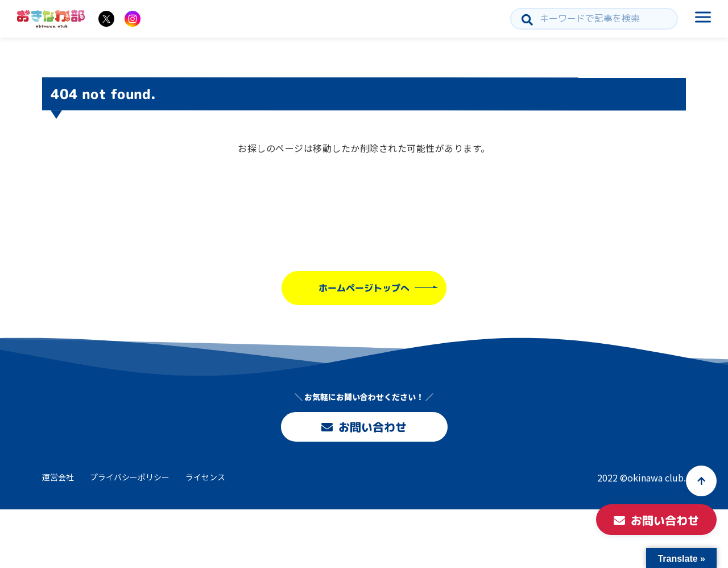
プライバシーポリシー (130, 477)
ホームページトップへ (364, 288)
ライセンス (205, 477)
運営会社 (58, 477)
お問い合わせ (364, 427)
